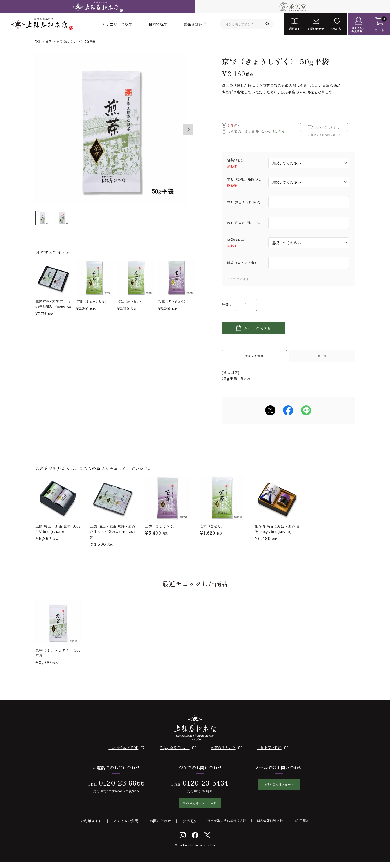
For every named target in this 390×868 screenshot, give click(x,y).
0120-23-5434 (203, 785)
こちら (280, 131)
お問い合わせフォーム (279, 789)
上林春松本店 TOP (123, 751)
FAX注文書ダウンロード (197, 808)
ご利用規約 (301, 826)
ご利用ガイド (91, 827)
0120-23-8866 (119, 785)
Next (189, 130)
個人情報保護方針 (270, 826)
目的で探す (158, 24)
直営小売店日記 (269, 751)
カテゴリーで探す (117, 24)
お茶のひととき (223, 751)
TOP (38, 41)
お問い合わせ (160, 827)
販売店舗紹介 (195, 24)
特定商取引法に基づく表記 (227, 826)
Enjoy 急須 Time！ (175, 751)
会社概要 (190, 827)
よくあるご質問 (126, 827)
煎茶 (49, 41)
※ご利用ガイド (238, 279)
